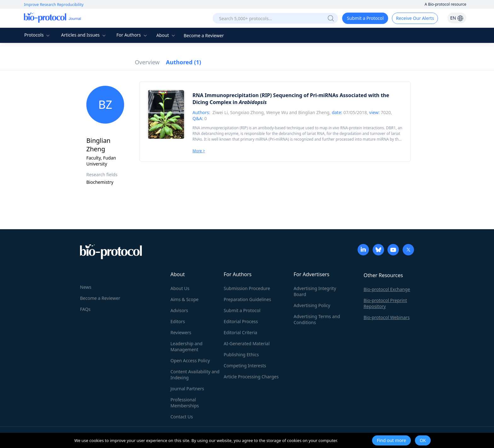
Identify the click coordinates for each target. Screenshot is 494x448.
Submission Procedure (247, 288)
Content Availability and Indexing (195, 375)
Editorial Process (241, 321)
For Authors (132, 35)
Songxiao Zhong (247, 112)
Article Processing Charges (251, 377)
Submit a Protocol (365, 18)
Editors (178, 321)
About (166, 35)
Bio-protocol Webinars (387, 317)
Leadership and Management (187, 346)
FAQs (85, 309)
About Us (180, 288)
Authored (184, 62)
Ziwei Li (220, 112)
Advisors (179, 310)
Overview (147, 62)
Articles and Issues (84, 35)
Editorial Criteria (240, 332)
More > (199, 151)
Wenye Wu (277, 112)
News (86, 287)
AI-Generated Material (247, 343)
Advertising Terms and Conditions (317, 319)
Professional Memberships (185, 403)
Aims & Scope (184, 299)
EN (457, 18)
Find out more (391, 440)
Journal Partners (187, 389)
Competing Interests (245, 366)
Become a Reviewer (204, 35)
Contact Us (182, 417)
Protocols (38, 35)
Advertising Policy (312, 305)
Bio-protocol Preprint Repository (385, 303)
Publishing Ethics (241, 355)
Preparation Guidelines (247, 299)
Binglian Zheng (314, 112)
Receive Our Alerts (415, 18)
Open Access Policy (190, 361)
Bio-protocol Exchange (387, 289)
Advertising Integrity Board (315, 291)
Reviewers (181, 332)
